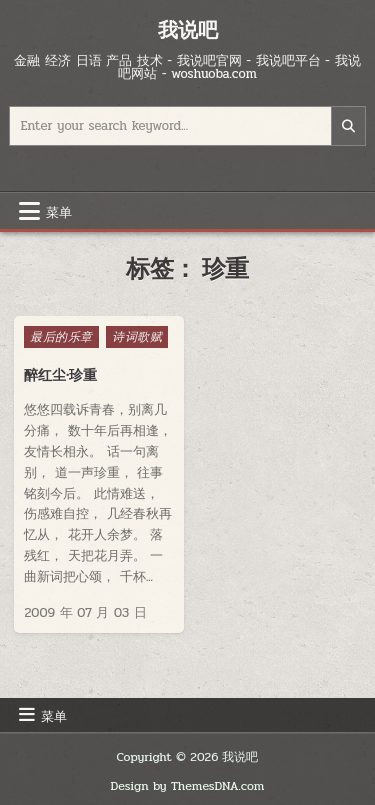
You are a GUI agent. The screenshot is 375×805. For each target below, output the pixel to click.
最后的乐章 (61, 337)
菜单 (59, 211)
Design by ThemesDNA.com (188, 786)
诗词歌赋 (137, 337)
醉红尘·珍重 (60, 375)
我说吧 (188, 29)
